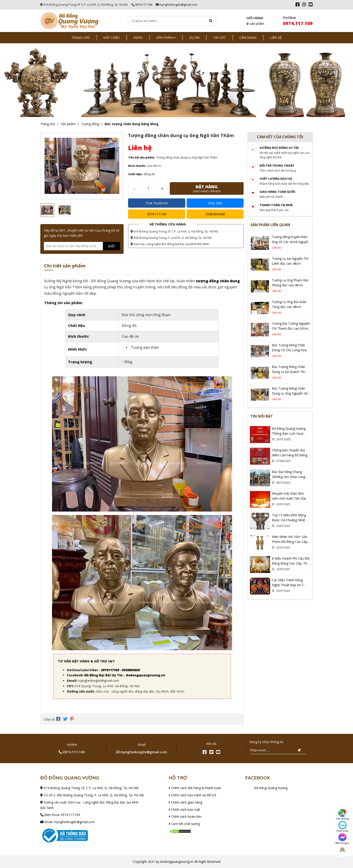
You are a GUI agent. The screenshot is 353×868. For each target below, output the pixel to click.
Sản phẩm (166, 38)
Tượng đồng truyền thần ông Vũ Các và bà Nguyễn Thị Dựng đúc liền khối (291, 242)
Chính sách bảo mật (184, 809)
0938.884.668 (215, 214)
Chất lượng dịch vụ (276, 179)
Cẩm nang (248, 38)
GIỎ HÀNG (255, 21)
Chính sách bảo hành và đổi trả (192, 795)
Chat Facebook (157, 203)
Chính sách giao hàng (185, 802)
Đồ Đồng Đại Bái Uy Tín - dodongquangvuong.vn (125, 675)
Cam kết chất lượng (184, 824)
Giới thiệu (111, 38)
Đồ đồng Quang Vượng (271, 788)
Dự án (194, 38)
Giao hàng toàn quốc (278, 192)
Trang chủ (80, 38)
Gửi (111, 246)
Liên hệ (276, 38)
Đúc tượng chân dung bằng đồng (132, 124)
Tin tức (219, 38)
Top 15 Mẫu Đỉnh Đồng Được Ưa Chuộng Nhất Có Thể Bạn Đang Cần (291, 520)
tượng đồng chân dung (218, 281)
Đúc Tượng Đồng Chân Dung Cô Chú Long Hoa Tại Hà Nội (289, 350)
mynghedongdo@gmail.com (178, 5)
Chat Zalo (215, 203)
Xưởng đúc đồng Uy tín (279, 148)
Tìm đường (342, 815)
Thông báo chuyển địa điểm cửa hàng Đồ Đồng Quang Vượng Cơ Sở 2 (290, 455)
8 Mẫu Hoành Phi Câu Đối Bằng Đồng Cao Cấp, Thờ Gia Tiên (291, 563)
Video (138, 38)
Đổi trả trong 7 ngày (277, 165)
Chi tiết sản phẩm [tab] (65, 266)
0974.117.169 (144, 5)
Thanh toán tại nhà (276, 205)
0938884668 (131, 670)
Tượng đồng (90, 124)
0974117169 (110, 670)
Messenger (342, 839)
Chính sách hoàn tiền (185, 816)
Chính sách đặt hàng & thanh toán (195, 788)
